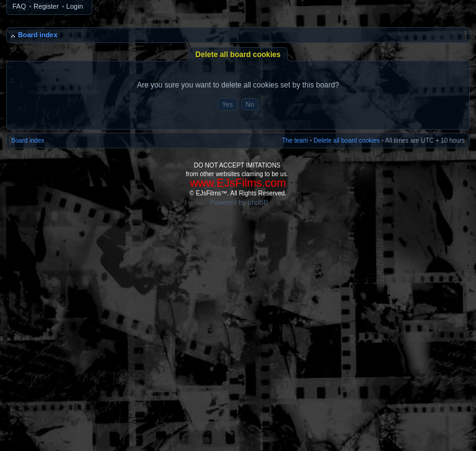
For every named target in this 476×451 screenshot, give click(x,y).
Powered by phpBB (239, 202)
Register (46, 6)
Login (75, 6)
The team (295, 141)
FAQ (19, 6)
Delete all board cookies (347, 141)
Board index (38, 35)
